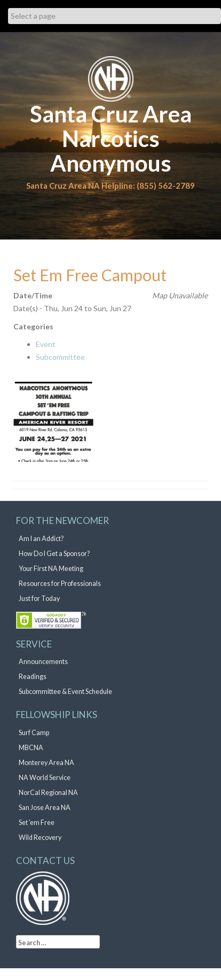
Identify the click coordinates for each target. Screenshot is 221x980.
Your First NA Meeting (51, 569)
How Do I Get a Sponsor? (54, 554)
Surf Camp (34, 733)
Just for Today (39, 599)
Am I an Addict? (41, 539)
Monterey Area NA (46, 763)
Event (46, 344)
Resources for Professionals (60, 584)
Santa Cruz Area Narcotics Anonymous (111, 138)
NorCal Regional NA (48, 793)
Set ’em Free (37, 823)
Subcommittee (60, 357)
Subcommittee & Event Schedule (65, 692)
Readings (33, 677)
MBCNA (31, 748)
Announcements (43, 662)
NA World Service (45, 778)
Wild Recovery (40, 838)
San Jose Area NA (45, 808)
